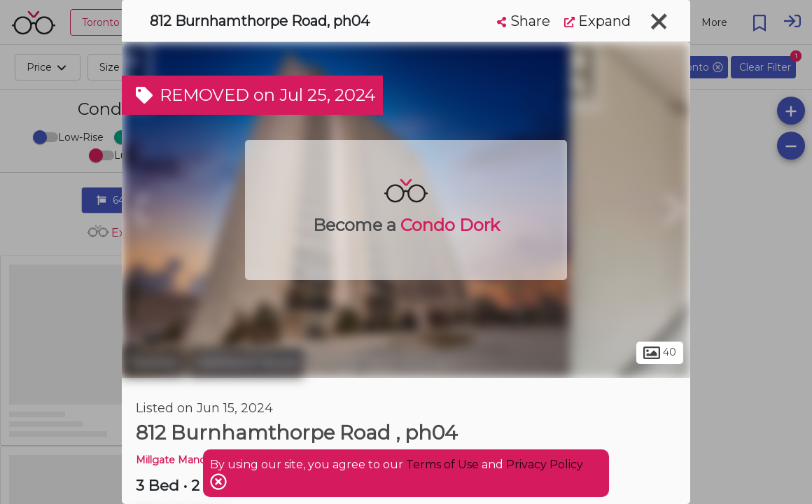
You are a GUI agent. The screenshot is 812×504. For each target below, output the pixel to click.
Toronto (153, 363)
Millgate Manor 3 (177, 460)
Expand (597, 21)
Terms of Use (442, 464)
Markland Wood (246, 363)
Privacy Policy (545, 464)
